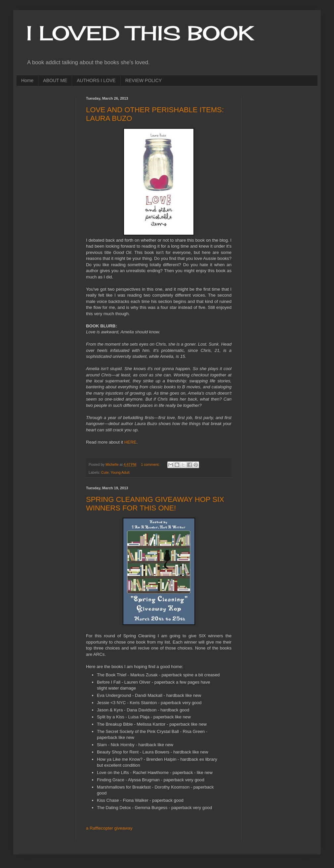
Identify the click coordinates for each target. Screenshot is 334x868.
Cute (105, 472)
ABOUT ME (55, 80)
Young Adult (120, 472)
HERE (130, 442)
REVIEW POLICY (144, 80)
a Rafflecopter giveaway (109, 828)
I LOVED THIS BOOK (140, 33)
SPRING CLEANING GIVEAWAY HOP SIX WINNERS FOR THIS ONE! (155, 504)
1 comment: (151, 464)
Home (27, 80)
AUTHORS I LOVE (96, 80)
